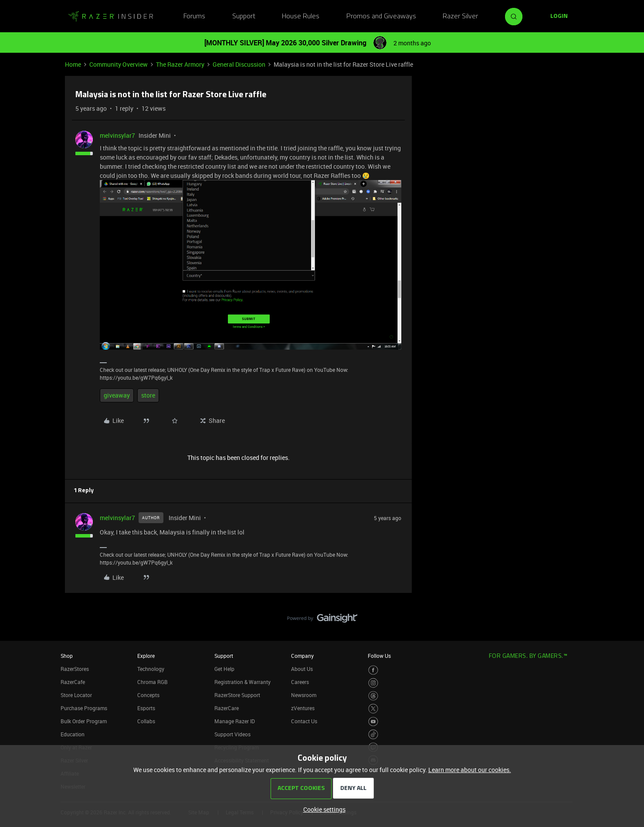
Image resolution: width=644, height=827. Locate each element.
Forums (194, 17)
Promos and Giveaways (381, 17)
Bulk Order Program (84, 721)
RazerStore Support (237, 695)
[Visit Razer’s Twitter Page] (373, 709)
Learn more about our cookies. (470, 770)
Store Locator (76, 695)
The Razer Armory (180, 64)
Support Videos (232, 734)
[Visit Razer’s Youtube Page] (373, 722)
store (148, 395)
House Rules (301, 17)
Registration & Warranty (242, 682)
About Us (302, 669)
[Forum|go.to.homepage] (111, 17)
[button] (559, 17)
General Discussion (239, 64)
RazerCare (227, 708)
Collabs (146, 721)
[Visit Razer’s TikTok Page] (373, 734)
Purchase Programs (84, 708)
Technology (151, 669)
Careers (300, 682)
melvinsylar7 (117, 135)
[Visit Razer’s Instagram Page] (373, 683)
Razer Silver (460, 17)
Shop (67, 656)
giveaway (117, 395)
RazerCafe (73, 682)
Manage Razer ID (235, 721)
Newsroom (304, 695)
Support (244, 17)
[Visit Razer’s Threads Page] (373, 696)
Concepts (148, 695)
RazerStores (75, 669)
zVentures (303, 708)
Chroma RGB (153, 682)
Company (302, 656)
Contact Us (304, 721)
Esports (146, 708)
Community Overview (119, 64)
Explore (146, 656)
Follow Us (379, 656)
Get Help (224, 669)
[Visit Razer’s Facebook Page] (373, 670)
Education (73, 734)
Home (73, 64)
